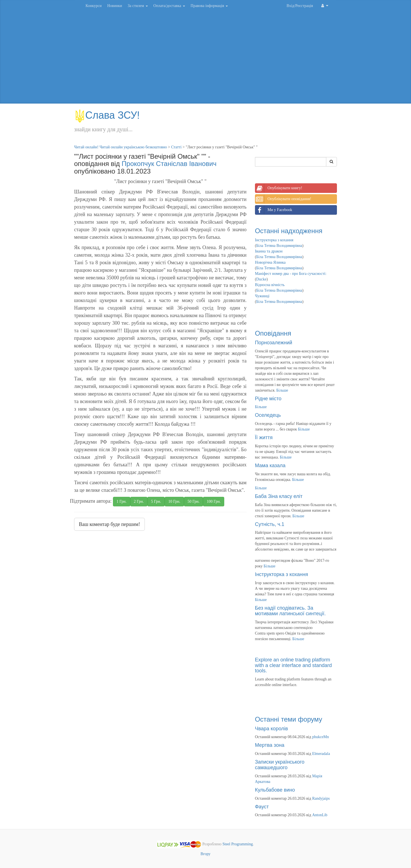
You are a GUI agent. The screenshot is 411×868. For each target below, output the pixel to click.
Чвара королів (271, 729)
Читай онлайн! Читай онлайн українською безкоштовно (121, 147)
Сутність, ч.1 (270, 524)
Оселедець (268, 415)
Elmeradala (321, 754)
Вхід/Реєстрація (300, 6)
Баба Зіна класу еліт (279, 496)
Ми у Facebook (274, 210)
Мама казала (270, 465)
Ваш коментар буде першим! (109, 524)
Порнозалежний (274, 343)
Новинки (114, 6)
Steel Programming (238, 844)
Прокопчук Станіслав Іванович (169, 164)
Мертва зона (270, 745)
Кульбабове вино (275, 790)
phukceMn (320, 737)
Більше (282, 390)
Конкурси (94, 6)
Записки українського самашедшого (280, 765)
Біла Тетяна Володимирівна (279, 246)
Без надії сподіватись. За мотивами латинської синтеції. (290, 611)
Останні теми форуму (289, 719)
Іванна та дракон (269, 251)
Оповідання (273, 333)
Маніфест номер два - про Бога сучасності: (291, 274)
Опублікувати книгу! (279, 188)
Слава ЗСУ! (107, 115)
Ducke (261, 279)
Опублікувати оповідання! (283, 199)
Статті (176, 147)
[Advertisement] (206, 59)
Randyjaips (321, 798)
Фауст (262, 807)
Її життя (264, 437)
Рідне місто (268, 399)
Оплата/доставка (169, 6)
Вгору (206, 854)
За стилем (138, 6)
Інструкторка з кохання (274, 240)
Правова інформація (209, 6)
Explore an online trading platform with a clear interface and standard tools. (293, 665)
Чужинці (262, 296)
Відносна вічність (270, 285)
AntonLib (320, 815)
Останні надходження (289, 231)
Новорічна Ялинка (270, 262)
